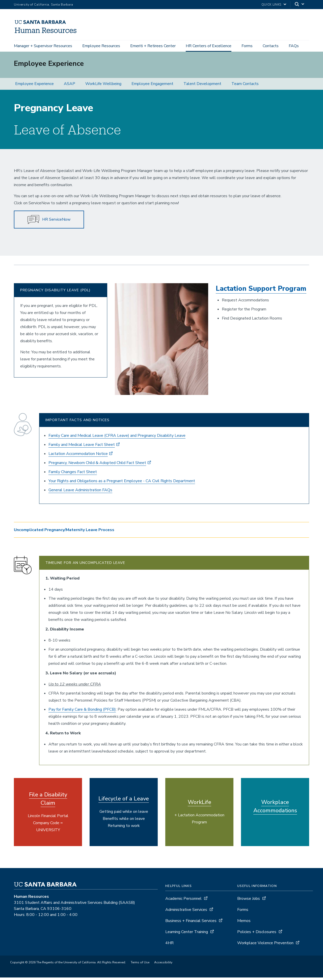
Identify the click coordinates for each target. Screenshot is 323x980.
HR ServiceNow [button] (49, 222)
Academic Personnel (183, 901)
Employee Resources (101, 46)
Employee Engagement (152, 86)
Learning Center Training (187, 934)
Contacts (271, 46)
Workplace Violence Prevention (265, 945)
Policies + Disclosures (257, 934)
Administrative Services (186, 912)
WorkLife (199, 805)
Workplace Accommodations (275, 809)
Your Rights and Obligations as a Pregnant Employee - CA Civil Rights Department (122, 483)
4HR (169, 945)
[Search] (300, 5)
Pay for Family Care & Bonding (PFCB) (82, 712)
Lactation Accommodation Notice (78, 456)
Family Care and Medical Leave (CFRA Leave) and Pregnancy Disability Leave (117, 438)
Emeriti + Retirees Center (153, 46)
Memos (244, 923)
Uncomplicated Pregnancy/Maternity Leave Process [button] (64, 532)
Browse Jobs (249, 901)
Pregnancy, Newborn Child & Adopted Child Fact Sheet (97, 465)
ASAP (70, 86)
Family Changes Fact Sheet (73, 474)
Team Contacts (245, 86)
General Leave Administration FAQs (80, 493)
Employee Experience (34, 86)
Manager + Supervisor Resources (43, 46)
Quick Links (271, 5)
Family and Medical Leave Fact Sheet (82, 447)
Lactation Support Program (261, 291)
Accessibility (163, 965)
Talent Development (202, 86)
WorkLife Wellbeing (103, 86)
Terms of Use (140, 965)
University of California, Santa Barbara (44, 5)
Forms (247, 46)
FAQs (294, 46)
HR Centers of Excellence (209, 46)
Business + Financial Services (191, 923)
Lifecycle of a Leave (124, 801)
